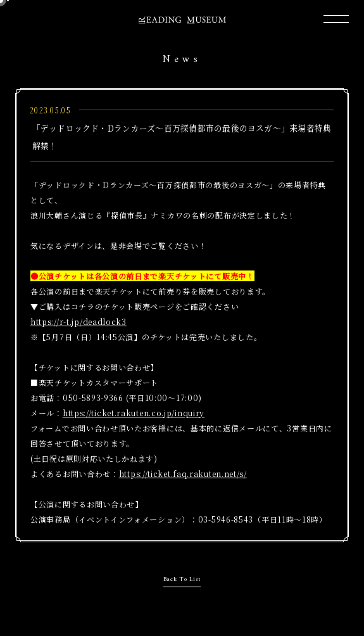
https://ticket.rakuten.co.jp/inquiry (134, 413)
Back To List (182, 579)
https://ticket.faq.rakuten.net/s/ (183, 474)
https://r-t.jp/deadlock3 (78, 321)
